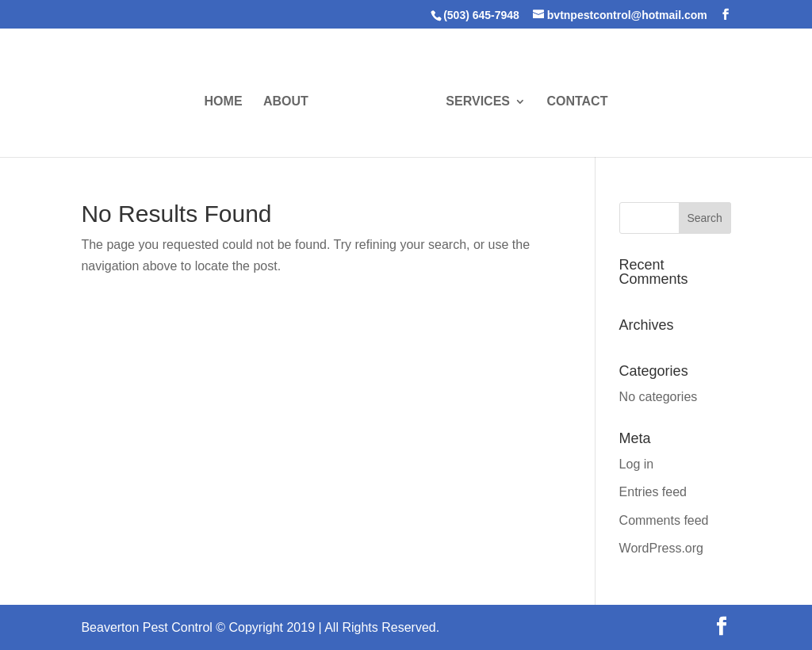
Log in (637, 464)
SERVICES (478, 102)
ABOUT (286, 102)
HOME (224, 102)
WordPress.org (661, 548)
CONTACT (577, 102)
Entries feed (653, 492)
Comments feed (664, 520)
